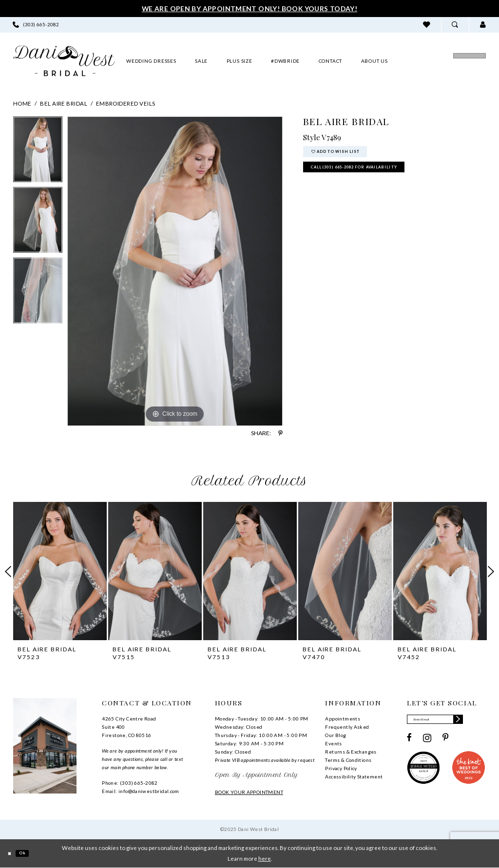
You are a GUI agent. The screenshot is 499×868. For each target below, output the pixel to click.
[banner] (64, 61)
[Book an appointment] (440, 61)
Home (22, 103)
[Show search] (455, 25)
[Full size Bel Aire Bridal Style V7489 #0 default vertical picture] (175, 271)
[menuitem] (36, 25)
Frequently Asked (347, 727)
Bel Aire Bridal (64, 103)
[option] (38, 152)
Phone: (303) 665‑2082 (130, 783)
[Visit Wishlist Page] (427, 25)
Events (333, 743)
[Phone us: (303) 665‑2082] (36, 25)
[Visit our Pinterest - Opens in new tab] (446, 741)
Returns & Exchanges (351, 752)
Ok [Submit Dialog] (29, 853)
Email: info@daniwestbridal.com (141, 791)
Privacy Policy (341, 768)
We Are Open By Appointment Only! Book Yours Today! (249, 9)
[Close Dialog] (11, 853)
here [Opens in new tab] (265, 859)
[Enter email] (446, 721)
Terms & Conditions (348, 760)
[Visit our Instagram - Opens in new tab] (427, 741)
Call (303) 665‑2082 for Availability (376, 176)
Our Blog (336, 735)
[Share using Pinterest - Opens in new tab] (280, 433)
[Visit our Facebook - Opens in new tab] (409, 741)
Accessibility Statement (354, 776)
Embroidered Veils (126, 103)
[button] (483, 25)
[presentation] (60, 571)
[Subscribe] (479, 721)
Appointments (343, 719)
